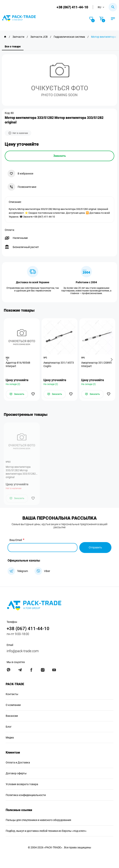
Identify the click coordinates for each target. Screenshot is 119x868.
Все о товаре (13, 46)
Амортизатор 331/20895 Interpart (96, 364)
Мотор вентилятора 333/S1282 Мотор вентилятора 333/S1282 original (21, 472)
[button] (8, 360)
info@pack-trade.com (23, 651)
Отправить (95, 547)
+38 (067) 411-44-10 (72, 7)
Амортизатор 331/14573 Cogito (59, 364)
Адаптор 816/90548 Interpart (18, 364)
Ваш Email (16, 540)
